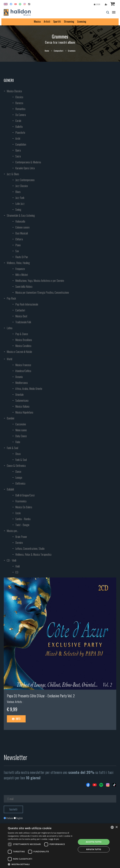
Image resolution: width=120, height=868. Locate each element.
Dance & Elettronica (16, 466)
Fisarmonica (21, 501)
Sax (17, 251)
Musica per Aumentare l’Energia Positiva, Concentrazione (42, 292)
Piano (18, 245)
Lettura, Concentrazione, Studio (30, 548)
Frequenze (20, 269)
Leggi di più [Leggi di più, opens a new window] (54, 839)
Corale (18, 121)
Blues (18, 192)
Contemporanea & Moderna (28, 162)
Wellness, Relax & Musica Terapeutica (33, 554)
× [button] (116, 827)
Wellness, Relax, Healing (18, 263)
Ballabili (10, 489)
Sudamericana (22, 400)
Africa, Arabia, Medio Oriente (29, 389)
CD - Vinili (11, 560)
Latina (10, 328)
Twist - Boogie (22, 525)
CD (17, 572)
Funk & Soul (12, 448)
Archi (18, 138)
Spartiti (57, 22)
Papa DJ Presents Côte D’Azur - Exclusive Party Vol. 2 (41, 696)
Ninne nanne (21, 430)
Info (16, 719)
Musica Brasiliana (24, 340)
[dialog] (60, 846)
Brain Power (21, 537)
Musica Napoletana (24, 412)
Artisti (47, 22)
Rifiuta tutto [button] (94, 849)
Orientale (19, 394)
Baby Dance (21, 436)
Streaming (69, 22)
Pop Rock (11, 298)
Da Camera (21, 115)
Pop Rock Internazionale (27, 304)
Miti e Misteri (22, 275)
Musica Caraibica (23, 346)
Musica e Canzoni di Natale (19, 352)
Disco (18, 454)
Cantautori (20, 310)
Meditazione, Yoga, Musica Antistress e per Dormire (40, 281)
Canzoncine (21, 424)
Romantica (20, 109)
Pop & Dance (22, 334)
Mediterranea (21, 383)
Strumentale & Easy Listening (21, 215)
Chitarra (19, 239)
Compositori (59, 51)
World (9, 359)
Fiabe (18, 442)
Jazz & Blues (13, 174)
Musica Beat (21, 316)
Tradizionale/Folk (23, 322)
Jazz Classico (22, 186)
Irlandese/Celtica (23, 371)
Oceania (19, 377)
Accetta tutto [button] (94, 842)
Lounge (19, 477)
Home (47, 51)
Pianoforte (20, 132)
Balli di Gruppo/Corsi (25, 495)
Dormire (19, 543)
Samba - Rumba (23, 519)
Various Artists (15, 702)
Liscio (18, 513)
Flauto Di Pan (22, 257)
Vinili (17, 566)
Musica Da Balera (24, 507)
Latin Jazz (20, 204)
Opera (18, 150)
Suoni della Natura (24, 286)
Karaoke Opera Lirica (25, 168)
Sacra (18, 156)
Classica (19, 97)
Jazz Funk (20, 198)
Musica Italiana (22, 406)
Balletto (19, 127)
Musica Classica (14, 91)
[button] (41, 864)
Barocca (19, 103)
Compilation (21, 144)
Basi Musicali (22, 233)
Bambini (10, 418)
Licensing (82, 22)
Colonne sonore (22, 227)
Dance (18, 471)
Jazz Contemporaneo (25, 180)
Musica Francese (23, 365)
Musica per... (12, 531)
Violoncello (20, 221)
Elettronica (20, 483)
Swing (18, 209)
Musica (37, 22)
